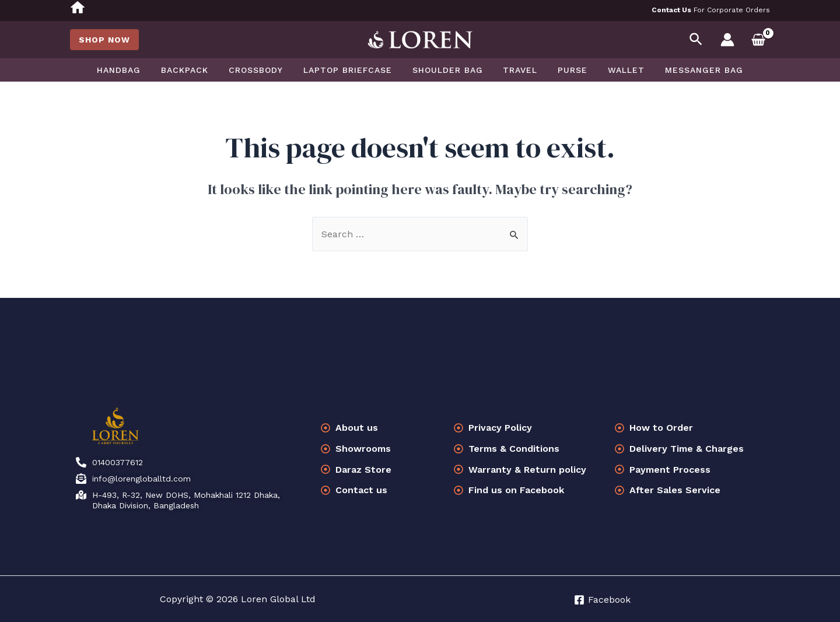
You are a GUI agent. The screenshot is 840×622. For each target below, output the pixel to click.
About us (91, 331)
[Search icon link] (696, 40)
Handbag (135, 70)
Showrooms (97, 347)
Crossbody (264, 70)
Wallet (615, 70)
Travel (517, 70)
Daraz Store (97, 361)
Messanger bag (688, 70)
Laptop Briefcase (352, 70)
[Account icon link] (727, 40)
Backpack (197, 70)
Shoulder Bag (448, 70)
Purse (565, 70)
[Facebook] (603, 600)
